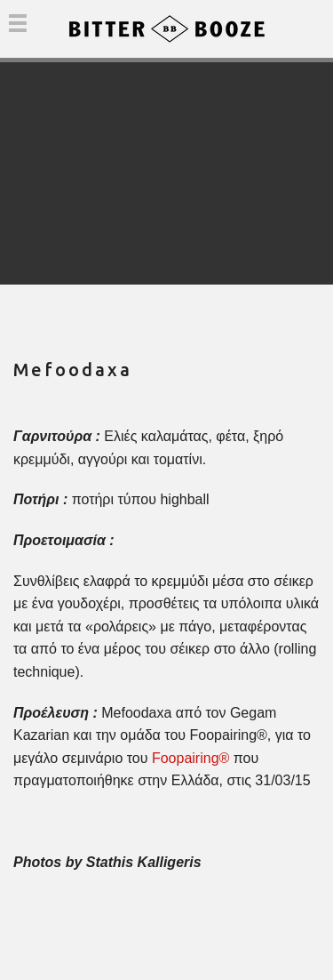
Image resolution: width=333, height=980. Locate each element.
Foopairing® (190, 758)
